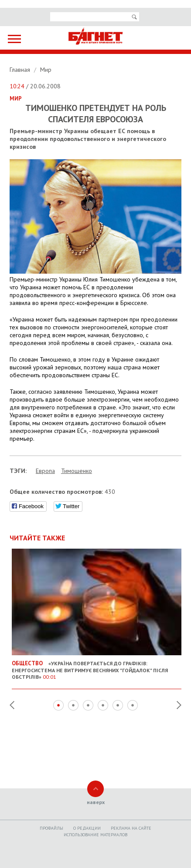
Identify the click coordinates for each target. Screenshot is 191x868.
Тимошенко (77, 471)
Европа (45, 471)
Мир (46, 70)
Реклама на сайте (131, 828)
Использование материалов (95, 835)
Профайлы (51, 828)
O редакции (87, 828)
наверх (96, 802)
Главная (21, 70)
